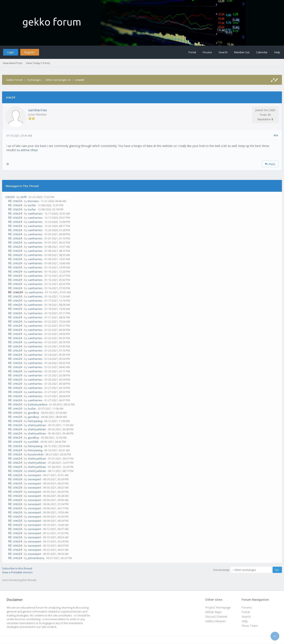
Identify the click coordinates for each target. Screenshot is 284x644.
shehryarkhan (37, 425)
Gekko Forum (14, 80)
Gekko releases (215, 621)
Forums (207, 52)
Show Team (250, 626)
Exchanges (34, 80)
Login (11, 52)
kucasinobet (36, 454)
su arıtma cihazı (27, 150)
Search (223, 52)
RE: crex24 (15, 201)
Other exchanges (56, 80)
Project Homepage (218, 607)
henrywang (35, 421)
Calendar (262, 52)
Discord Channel (216, 617)
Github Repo (213, 612)
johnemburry (36, 558)
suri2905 (33, 442)
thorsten (33, 201)
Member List (242, 52)
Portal (192, 52)
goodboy (34, 413)
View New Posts (13, 63)
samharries (38, 110)
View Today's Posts (38, 63)
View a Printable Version (17, 572)
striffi (23, 197)
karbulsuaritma (38, 404)
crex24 (10, 197)
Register (30, 52)
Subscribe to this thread (17, 568)
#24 (276, 135)
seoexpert (34, 475)
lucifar (32, 205)
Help (277, 52)
